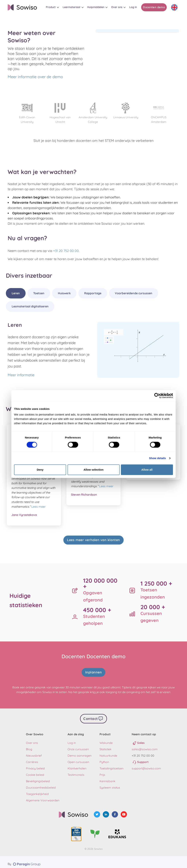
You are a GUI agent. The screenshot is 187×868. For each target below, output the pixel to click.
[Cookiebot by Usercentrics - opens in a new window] (157, 396)
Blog (29, 745)
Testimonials (76, 771)
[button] (52, 7)
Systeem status (110, 784)
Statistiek (106, 745)
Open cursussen (78, 758)
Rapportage (93, 293)
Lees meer (39, 507)
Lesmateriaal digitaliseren (30, 306)
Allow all (147, 470)
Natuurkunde (108, 752)
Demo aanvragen (80, 752)
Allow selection (93, 470)
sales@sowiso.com (145, 745)
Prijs (102, 771)
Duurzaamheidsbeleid (41, 784)
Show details (158, 458)
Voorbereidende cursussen (134, 293)
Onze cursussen (78, 745)
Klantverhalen (77, 764)
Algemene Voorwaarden (43, 796)
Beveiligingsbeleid (38, 777)
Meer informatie (21, 375)
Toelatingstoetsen (111, 764)
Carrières (32, 758)
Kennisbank (107, 777)
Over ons (32, 739)
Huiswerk (64, 293)
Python (104, 758)
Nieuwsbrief (34, 752)
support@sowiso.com (146, 764)
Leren (16, 293)
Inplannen (93, 670)
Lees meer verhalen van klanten (93, 540)
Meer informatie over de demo (35, 77)
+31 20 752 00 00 (66, 251)
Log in (72, 739)
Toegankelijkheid (37, 790)
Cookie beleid (35, 771)
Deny (40, 470)
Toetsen (39, 293)
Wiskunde (106, 739)
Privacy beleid (35, 764)
